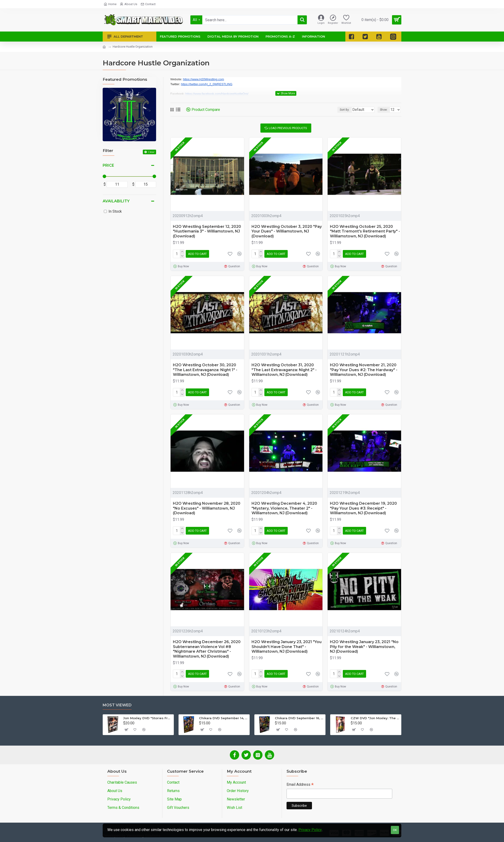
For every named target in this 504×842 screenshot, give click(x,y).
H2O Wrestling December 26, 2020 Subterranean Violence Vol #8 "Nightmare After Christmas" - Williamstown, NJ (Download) (207, 649)
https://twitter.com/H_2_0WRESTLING (207, 84)
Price (108, 165)
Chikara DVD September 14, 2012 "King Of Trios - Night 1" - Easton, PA (223, 718)
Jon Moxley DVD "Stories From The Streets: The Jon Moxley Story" (148, 718)
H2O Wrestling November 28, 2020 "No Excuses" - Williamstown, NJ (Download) (207, 508)
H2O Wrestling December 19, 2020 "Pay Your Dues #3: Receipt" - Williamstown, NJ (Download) (363, 508)
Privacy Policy (310, 830)
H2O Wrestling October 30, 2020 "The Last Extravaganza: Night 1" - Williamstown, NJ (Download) (205, 370)
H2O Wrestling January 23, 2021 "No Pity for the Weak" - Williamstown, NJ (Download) (364, 647)
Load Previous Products (288, 128)
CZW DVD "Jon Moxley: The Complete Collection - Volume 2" (375, 718)
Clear (151, 152)
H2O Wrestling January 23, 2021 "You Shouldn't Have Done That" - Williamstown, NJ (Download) (287, 647)
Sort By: (341, 110)
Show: (385, 110)
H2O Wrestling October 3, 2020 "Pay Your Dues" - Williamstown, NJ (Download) (287, 231)
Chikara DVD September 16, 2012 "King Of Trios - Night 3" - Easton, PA (299, 718)
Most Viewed (117, 705)
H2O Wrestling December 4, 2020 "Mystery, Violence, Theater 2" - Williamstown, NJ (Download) (284, 508)
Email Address (300, 785)
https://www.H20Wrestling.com (203, 79)
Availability (116, 201)
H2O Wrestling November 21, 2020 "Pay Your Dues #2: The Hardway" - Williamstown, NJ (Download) (364, 370)
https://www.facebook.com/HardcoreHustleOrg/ (217, 94)
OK (395, 830)
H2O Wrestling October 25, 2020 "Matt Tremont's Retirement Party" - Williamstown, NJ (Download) (365, 231)
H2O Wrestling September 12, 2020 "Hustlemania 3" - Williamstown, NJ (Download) (207, 231)
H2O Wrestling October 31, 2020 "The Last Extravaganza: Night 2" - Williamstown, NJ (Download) (284, 370)
